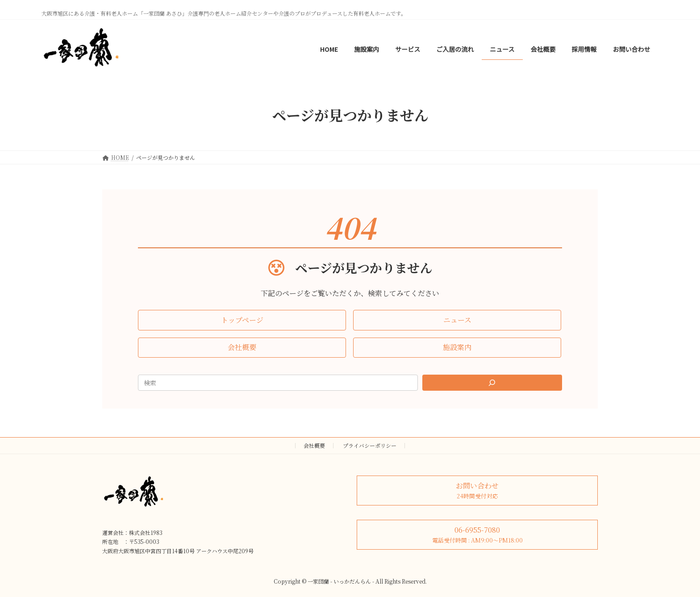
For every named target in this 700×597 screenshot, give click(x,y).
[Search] (492, 383)
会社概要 (314, 445)
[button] (242, 320)
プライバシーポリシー (370, 445)
